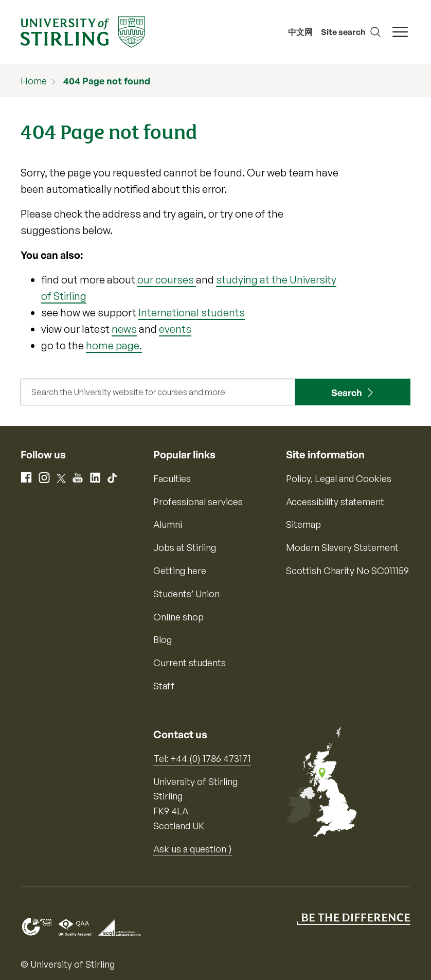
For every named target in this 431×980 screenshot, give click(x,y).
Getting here (180, 571)
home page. (114, 345)
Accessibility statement (335, 502)
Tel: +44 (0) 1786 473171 (202, 758)
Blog (163, 639)
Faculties (172, 478)
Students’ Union (186, 594)
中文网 (300, 32)
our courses (167, 280)
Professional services (198, 502)
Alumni (168, 524)
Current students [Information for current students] (190, 663)
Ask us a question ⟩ (193, 849)
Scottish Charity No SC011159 (347, 571)
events (175, 329)
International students (192, 313)
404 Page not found (107, 81)
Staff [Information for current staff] (164, 686)
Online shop (178, 617)
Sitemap (303, 524)
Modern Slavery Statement (342, 547)
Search (347, 393)
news (124, 329)
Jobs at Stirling (185, 547)
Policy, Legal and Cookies (339, 478)
